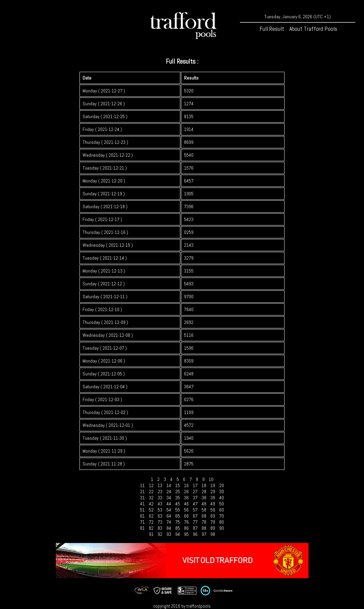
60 (222, 510)
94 (178, 534)
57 (195, 510)
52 (151, 510)
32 (151, 498)
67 (195, 516)
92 (160, 534)
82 (151, 528)
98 (213, 534)
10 (211, 479)
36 (186, 498)
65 (178, 516)
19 (213, 485)
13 (160, 485)
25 (178, 492)
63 (160, 516)
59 (213, 510)
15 (178, 485)
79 (213, 522)
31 (142, 498)
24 (169, 492)
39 (213, 498)
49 (213, 504)
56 (186, 510)
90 (222, 528)
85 (178, 528)
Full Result (272, 29)
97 (204, 534)
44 (169, 504)
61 (142, 516)
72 (151, 522)
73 (160, 522)
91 (151, 534)
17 (195, 485)
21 (142, 492)
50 (222, 504)
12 (151, 485)
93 (169, 534)
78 (204, 522)
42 (151, 504)
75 (178, 522)
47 (195, 504)
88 (204, 528)
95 (186, 534)
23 (160, 492)
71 (142, 522)
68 (204, 516)
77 (195, 522)
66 (186, 516)
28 (204, 492)
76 (186, 522)
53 (160, 510)
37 (195, 498)
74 (169, 522)
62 (151, 516)
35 (178, 498)
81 (142, 528)
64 (169, 516)
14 (169, 485)
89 (213, 528)
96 (195, 534)
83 (160, 528)
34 (169, 498)
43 (160, 504)
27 (195, 492)
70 (222, 516)
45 (178, 504)
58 (204, 510)
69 (213, 516)
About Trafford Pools (313, 29)
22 (151, 492)
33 (160, 498)
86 (186, 528)
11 (142, 485)
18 (204, 485)
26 (186, 492)
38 (204, 498)
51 (142, 510)
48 (204, 504)
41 (142, 504)
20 (222, 485)
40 (222, 498)
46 (186, 504)
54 (169, 510)
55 (178, 510)
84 (169, 528)
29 (213, 492)
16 (186, 485)
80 (222, 522)
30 (222, 492)
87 (195, 528)
